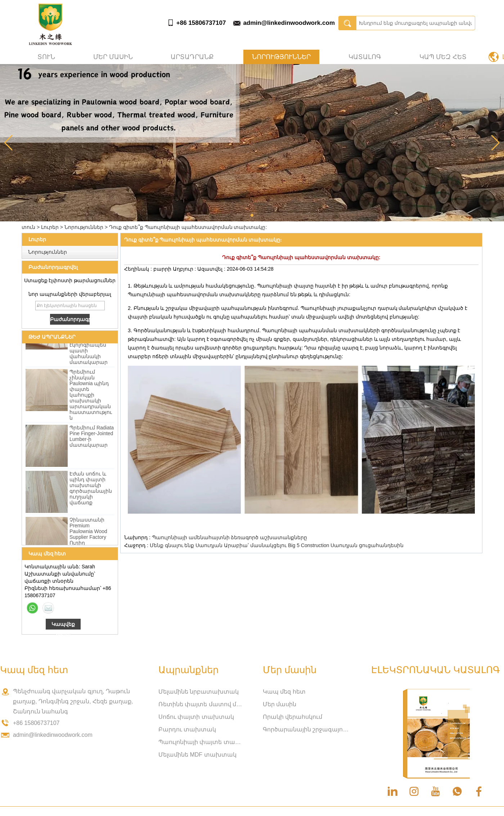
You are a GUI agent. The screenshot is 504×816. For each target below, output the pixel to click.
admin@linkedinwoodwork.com (289, 23)
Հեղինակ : (139, 269)
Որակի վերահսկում (292, 717)
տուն (46, 57)
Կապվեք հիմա (63, 625)
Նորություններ (281, 57)
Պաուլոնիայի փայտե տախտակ (202, 742)
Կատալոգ (365, 57)
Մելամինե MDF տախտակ (197, 755)
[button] (252, 215)
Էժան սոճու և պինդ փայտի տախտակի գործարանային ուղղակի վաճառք (91, 489)
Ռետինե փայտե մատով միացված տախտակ (202, 704)
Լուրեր (50, 227)
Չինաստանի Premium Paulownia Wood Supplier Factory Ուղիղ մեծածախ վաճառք (88, 538)
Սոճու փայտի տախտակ (196, 717)
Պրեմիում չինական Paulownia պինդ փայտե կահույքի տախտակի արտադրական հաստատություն (91, 396)
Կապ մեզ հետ (443, 57)
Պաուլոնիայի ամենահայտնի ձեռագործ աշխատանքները (230, 537)
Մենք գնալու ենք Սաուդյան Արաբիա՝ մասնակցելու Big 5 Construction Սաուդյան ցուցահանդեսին (277, 545)
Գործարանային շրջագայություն (306, 729)
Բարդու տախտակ (187, 729)
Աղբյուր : (185, 269)
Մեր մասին (113, 57)
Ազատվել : (212, 269)
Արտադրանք (192, 57)
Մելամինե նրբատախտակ (199, 692)
